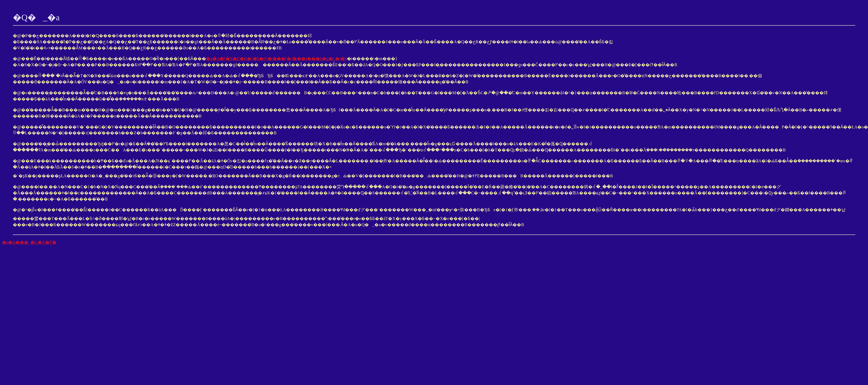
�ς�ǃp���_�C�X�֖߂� (29, 242)
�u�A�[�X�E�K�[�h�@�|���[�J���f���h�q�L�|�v (276, 59)
